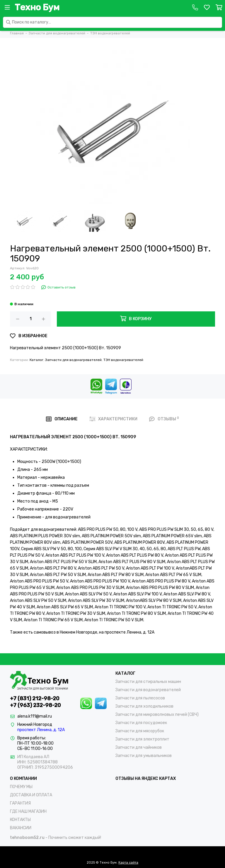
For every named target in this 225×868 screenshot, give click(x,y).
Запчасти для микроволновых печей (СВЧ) (157, 715)
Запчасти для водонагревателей (73, 360)
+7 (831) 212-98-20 (35, 699)
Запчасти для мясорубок (140, 731)
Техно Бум (37, 7)
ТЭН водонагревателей (123, 360)
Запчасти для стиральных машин (148, 682)
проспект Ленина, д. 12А (41, 730)
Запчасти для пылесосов (140, 698)
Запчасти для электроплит (142, 739)
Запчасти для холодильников (144, 706)
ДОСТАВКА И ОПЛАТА (31, 795)
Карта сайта (128, 863)
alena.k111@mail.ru (35, 716)
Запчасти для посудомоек (141, 723)
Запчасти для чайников (139, 747)
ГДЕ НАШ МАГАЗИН (28, 811)
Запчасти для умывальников (144, 756)
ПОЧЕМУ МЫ (21, 787)
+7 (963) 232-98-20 (35, 705)
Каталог (36, 360)
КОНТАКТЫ (20, 820)
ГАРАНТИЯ (20, 803)
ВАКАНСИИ (21, 828)
